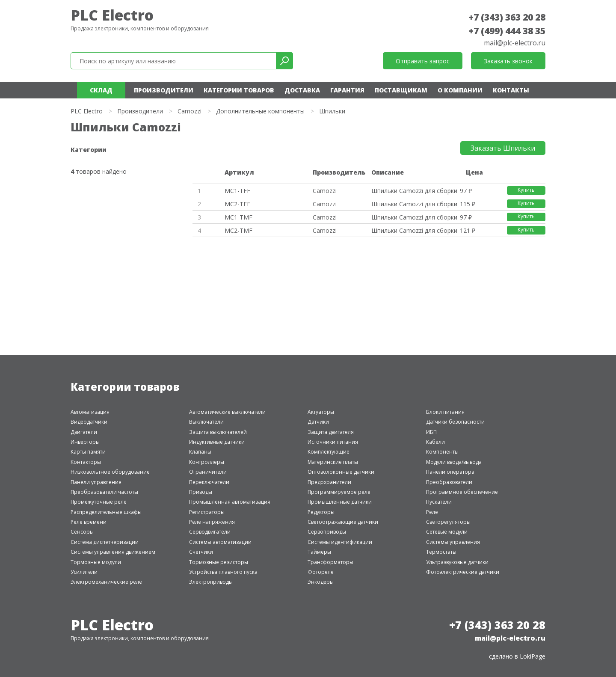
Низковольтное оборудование (110, 472)
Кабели (435, 442)
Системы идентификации (340, 542)
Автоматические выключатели (227, 412)
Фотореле (321, 572)
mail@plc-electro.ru (515, 43)
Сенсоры (82, 532)
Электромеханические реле (106, 582)
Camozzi (190, 111)
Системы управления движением (113, 552)
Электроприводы (211, 582)
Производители (164, 90)
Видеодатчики (89, 422)
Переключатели (209, 482)
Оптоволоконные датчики (341, 472)
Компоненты (442, 452)
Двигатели (84, 432)
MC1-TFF (237, 191)
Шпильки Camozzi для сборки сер (414, 191)
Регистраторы (207, 512)
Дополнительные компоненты (260, 111)
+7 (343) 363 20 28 (507, 17)
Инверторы (85, 442)
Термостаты (441, 552)
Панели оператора (450, 472)
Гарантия (347, 90)
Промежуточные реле (99, 502)
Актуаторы (321, 412)
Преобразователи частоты (104, 492)
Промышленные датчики (340, 502)
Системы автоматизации (220, 542)
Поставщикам (401, 90)
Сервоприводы (327, 532)
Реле (432, 512)
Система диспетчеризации (105, 542)
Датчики (318, 422)
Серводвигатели (210, 532)
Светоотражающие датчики (343, 522)
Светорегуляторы (448, 522)
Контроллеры (207, 462)
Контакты (511, 90)
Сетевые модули (447, 532)
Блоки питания (445, 412)
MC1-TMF (238, 217)
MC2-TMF (238, 230)
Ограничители (208, 472)
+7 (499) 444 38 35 (507, 31)
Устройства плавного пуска (223, 572)
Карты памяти (88, 452)
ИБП (431, 432)
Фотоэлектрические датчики (463, 572)
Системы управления (453, 542)
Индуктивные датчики (217, 442)
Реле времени (89, 522)
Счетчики (201, 552)
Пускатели (439, 502)
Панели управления (96, 482)
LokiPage (533, 656)
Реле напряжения (212, 522)
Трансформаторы (330, 562)
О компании (460, 90)
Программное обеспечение (462, 492)
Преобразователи (449, 482)
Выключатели (206, 422)
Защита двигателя (331, 432)
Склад (101, 90)
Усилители (84, 572)
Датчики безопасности (455, 422)
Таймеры (319, 552)
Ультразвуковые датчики (457, 562)
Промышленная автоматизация (230, 502)
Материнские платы (333, 462)
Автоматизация (90, 412)
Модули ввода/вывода (454, 462)
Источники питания (333, 442)
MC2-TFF (237, 204)
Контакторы (86, 462)
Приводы (201, 492)
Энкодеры (321, 582)
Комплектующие (329, 452)
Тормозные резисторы (219, 562)
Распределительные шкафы (106, 512)
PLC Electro (112, 15)
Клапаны (200, 452)
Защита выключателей (218, 432)
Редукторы (321, 512)
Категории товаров (239, 90)
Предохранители (329, 482)
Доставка (302, 90)
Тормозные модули (96, 562)
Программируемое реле (339, 492)
